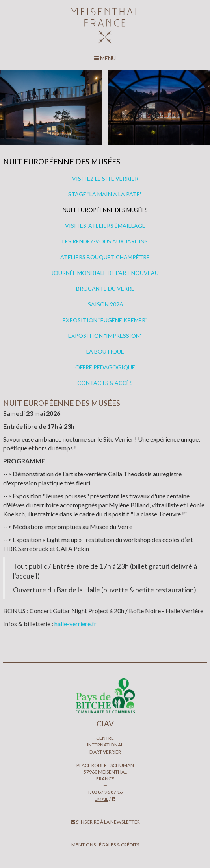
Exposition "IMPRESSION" (105, 336)
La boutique (105, 351)
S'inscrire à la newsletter (105, 822)
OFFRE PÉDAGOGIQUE (105, 367)
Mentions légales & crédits (105, 845)
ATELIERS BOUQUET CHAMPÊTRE (105, 257)
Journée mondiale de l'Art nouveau (105, 273)
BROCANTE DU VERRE (105, 288)
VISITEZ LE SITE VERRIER (105, 178)
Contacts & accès (105, 383)
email (101, 799)
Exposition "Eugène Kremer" (105, 320)
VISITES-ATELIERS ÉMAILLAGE (105, 226)
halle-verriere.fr (75, 624)
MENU (105, 58)
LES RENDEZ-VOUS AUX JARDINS (105, 241)
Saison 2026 (105, 304)
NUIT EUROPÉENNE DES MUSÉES (105, 210)
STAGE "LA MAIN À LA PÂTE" (105, 194)
